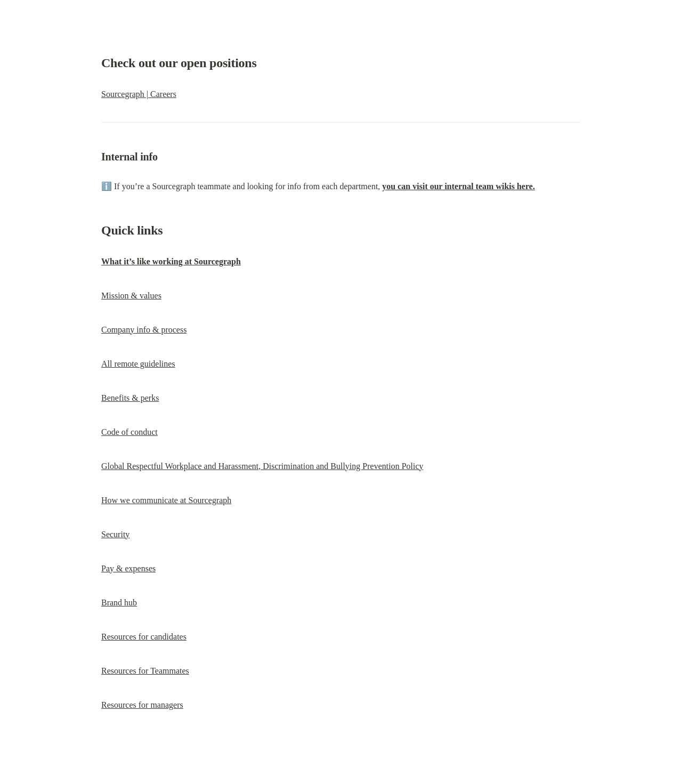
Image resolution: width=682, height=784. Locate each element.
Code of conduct (129, 432)
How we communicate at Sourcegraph (166, 500)
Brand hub (119, 603)
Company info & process (144, 330)
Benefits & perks (130, 398)
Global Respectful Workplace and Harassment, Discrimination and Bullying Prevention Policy (262, 466)
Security (115, 534)
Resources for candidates (144, 637)
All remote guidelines (138, 364)
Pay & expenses (128, 568)
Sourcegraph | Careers (139, 94)
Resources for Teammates (145, 671)
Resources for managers (142, 705)
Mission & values (131, 296)
